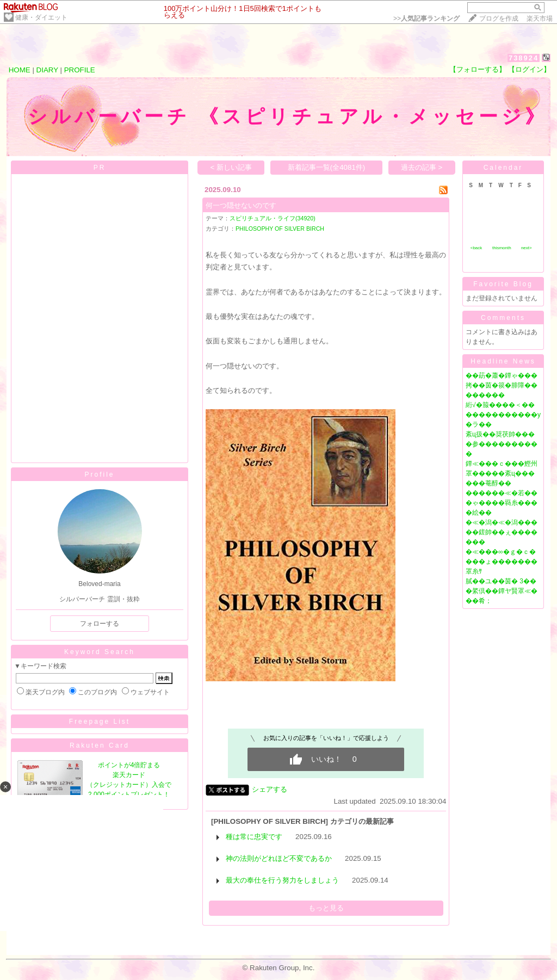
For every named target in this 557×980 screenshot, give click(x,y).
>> (426, 19)
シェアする (270, 789)
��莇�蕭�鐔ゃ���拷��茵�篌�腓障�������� (502, 385)
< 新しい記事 (231, 167)
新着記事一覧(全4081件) (327, 167)
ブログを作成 (499, 19)
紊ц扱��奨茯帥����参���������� (502, 444)
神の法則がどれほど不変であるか (279, 858)
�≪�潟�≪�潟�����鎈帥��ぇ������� (502, 532)
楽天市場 (540, 19)
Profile (99, 474)
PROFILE (80, 70)
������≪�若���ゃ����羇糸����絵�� (502, 503)
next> (527, 248)
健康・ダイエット (41, 17)
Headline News (503, 361)
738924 (524, 58)
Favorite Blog (503, 284)
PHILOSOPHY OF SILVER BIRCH (280, 229)
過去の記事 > (422, 167)
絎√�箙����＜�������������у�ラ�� (503, 415)
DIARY (47, 70)
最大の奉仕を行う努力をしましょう (282, 880)
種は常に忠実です (254, 837)
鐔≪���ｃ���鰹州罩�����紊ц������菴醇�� (502, 473)
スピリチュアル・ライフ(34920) (273, 218)
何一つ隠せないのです (241, 205)
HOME (20, 70)
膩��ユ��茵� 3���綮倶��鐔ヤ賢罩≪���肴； (502, 591)
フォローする (100, 624)
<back (476, 248)
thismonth (502, 248)
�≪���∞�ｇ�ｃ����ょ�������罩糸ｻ (502, 562)
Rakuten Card (100, 745)
